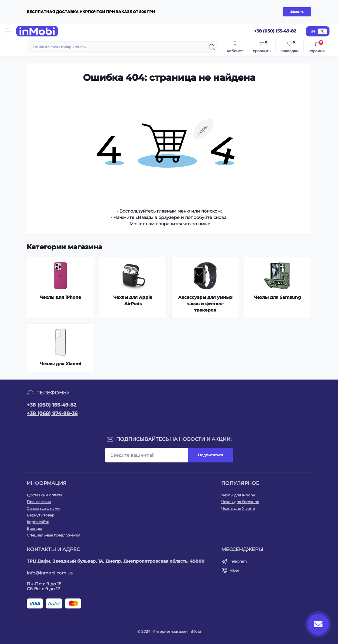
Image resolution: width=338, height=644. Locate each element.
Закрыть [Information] (297, 12)
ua (313, 31)
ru (322, 31)
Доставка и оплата (45, 495)
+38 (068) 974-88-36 (52, 413)
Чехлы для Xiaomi (238, 508)
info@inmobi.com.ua (50, 573)
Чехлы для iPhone (238, 495)
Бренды (34, 528)
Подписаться (210, 455)
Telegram (238, 561)
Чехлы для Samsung (240, 502)
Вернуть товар (41, 515)
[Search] (212, 47)
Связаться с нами (43, 508)
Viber (235, 570)
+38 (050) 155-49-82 (52, 405)
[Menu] (8, 31)
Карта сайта (38, 522)
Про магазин (39, 502)
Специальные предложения (53, 535)
